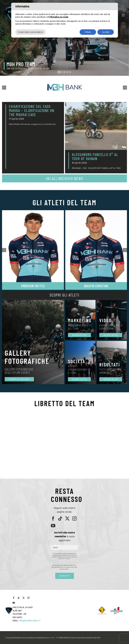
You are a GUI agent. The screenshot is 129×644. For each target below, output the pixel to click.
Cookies (78, 638)
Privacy (71, 638)
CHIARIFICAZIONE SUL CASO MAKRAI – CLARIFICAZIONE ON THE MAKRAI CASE (32, 110)
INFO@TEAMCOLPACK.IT (30, 621)
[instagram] (74, 518)
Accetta (106, 32)
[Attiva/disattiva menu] (123, 15)
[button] (4, 88)
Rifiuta (88, 32)
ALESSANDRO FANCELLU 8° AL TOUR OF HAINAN (95, 156)
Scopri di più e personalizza (30, 32)
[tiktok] (60, 518)
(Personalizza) (86, 638)
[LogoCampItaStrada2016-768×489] (116, 607)
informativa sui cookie (59, 17)
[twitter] (67, 518)
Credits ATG (96, 638)
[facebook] (53, 518)
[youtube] (53, 526)
